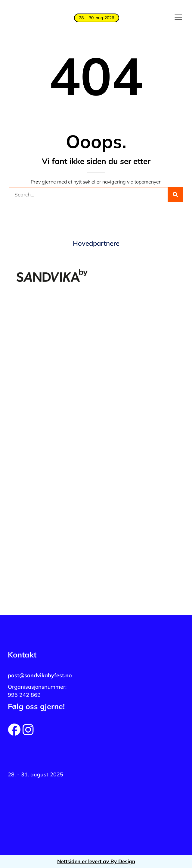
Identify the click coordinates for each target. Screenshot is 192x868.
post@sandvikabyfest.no (40, 675)
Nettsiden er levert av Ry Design (96, 861)
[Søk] (175, 195)
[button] (178, 18)
